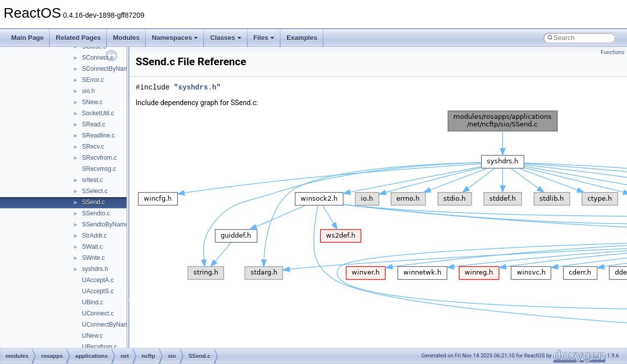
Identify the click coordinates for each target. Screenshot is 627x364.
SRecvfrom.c (99, 158)
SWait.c (92, 247)
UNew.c (92, 336)
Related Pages (78, 38)
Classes (225, 38)
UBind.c (93, 302)
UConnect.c (98, 313)
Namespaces (175, 38)
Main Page (27, 38)
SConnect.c (98, 58)
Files (264, 38)
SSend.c (93, 202)
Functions (613, 52)
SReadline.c (98, 135)
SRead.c (94, 124)
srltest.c (92, 180)
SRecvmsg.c (99, 169)
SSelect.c (95, 191)
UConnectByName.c (110, 325)
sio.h (88, 91)
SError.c (93, 80)
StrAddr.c (94, 236)
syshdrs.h (95, 269)
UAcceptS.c (98, 291)
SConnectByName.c (109, 69)
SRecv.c (93, 147)
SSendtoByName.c (108, 224)
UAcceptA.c (98, 280)
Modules (126, 38)
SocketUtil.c (98, 113)
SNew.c (92, 102)
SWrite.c (93, 258)
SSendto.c (96, 213)
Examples (302, 38)
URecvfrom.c (99, 347)
